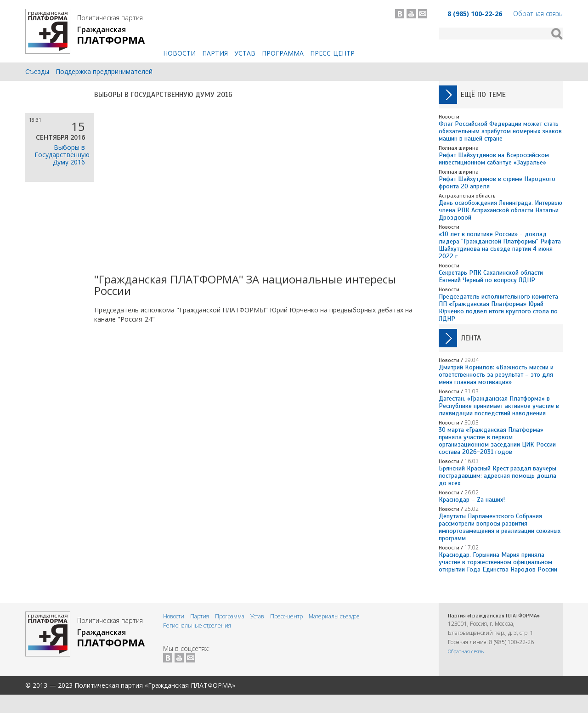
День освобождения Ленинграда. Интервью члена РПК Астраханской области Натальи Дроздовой (500, 210)
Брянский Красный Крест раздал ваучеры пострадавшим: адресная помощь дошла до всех (498, 476)
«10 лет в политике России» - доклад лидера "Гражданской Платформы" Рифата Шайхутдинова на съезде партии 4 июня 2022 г (500, 245)
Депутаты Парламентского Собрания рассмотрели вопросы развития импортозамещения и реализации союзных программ (500, 527)
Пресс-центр (332, 53)
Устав (245, 53)
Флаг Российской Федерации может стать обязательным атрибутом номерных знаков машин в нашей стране (500, 131)
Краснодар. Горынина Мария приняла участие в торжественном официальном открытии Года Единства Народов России (498, 562)
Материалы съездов (334, 616)
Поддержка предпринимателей (104, 71)
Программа (283, 53)
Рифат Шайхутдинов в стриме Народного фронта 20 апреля (497, 183)
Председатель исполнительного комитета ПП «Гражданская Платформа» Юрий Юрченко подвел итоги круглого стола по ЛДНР (498, 308)
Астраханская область (467, 196)
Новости (179, 53)
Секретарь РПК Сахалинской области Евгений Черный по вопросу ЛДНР (491, 276)
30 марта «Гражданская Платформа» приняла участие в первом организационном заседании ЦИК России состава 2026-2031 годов (497, 441)
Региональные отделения (197, 625)
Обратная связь (538, 14)
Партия (215, 53)
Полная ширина (459, 148)
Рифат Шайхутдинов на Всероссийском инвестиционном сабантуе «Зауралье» (494, 159)
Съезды (37, 71)
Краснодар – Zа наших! (472, 500)
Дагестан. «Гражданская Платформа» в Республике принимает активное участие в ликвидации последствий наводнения (499, 406)
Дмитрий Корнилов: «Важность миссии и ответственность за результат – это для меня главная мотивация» (496, 375)
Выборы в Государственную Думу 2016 (163, 95)
